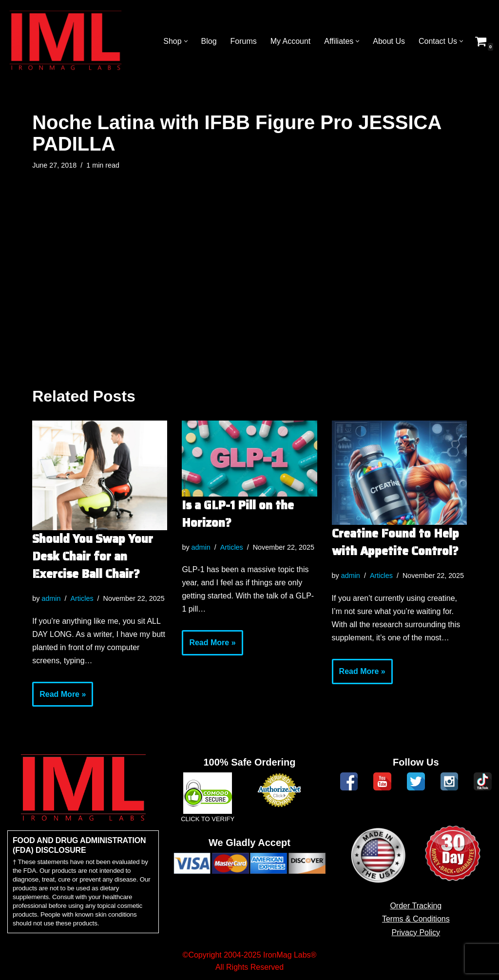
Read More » (59, 698)
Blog (209, 41)
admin (51, 598)
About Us (389, 41)
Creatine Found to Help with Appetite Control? (395, 542)
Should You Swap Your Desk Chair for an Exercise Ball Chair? (93, 557)
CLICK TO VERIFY (208, 820)
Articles (82, 598)
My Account (290, 41)
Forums (243, 41)
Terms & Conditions (416, 919)
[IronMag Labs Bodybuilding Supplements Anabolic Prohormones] (66, 41)
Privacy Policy (416, 933)
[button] (185, 41)
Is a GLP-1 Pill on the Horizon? (238, 514)
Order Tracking (416, 906)
